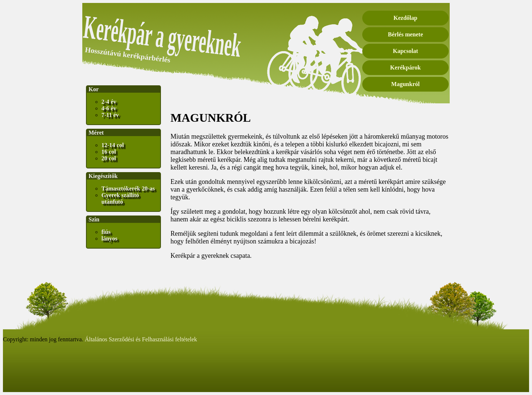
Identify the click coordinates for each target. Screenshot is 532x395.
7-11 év (110, 115)
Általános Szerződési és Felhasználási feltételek (141, 339)
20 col (109, 158)
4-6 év (109, 108)
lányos (109, 239)
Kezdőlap (405, 18)
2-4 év (109, 102)
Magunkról (405, 84)
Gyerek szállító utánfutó (120, 198)
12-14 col (113, 145)
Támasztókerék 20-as (128, 188)
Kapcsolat (405, 51)
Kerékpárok (405, 67)
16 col (109, 152)
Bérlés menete (406, 34)
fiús (106, 232)
